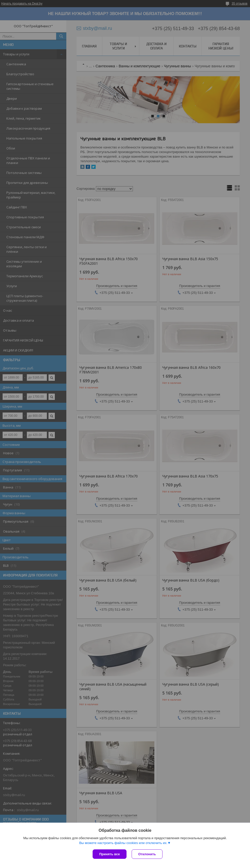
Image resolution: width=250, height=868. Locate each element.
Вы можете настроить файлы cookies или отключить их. (123, 843)
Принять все (110, 854)
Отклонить (147, 854)
